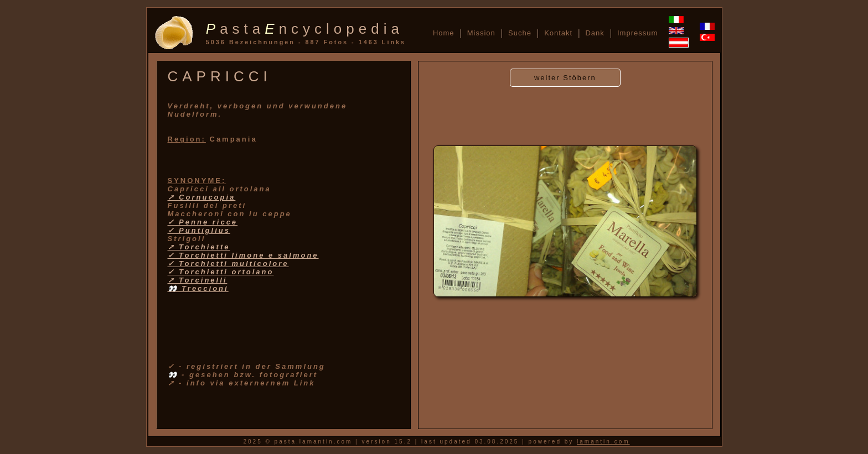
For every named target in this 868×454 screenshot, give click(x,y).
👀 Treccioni (198, 288)
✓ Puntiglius (199, 230)
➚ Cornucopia (202, 197)
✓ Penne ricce (203, 222)
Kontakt (558, 33)
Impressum (637, 33)
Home (444, 33)
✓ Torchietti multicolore (228, 263)
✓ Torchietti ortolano (221, 272)
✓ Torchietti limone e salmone (243, 255)
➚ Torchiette (199, 247)
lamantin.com (603, 442)
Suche (520, 33)
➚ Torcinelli (198, 280)
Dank (595, 33)
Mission (481, 33)
